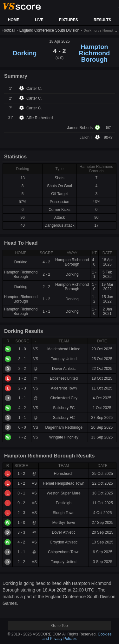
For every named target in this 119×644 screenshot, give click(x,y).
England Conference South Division (49, 30)
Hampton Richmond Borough (94, 53)
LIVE (39, 20)
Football (8, 30)
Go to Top (60, 626)
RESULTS (102, 20)
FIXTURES (68, 20)
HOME (14, 20)
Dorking (25, 53)
